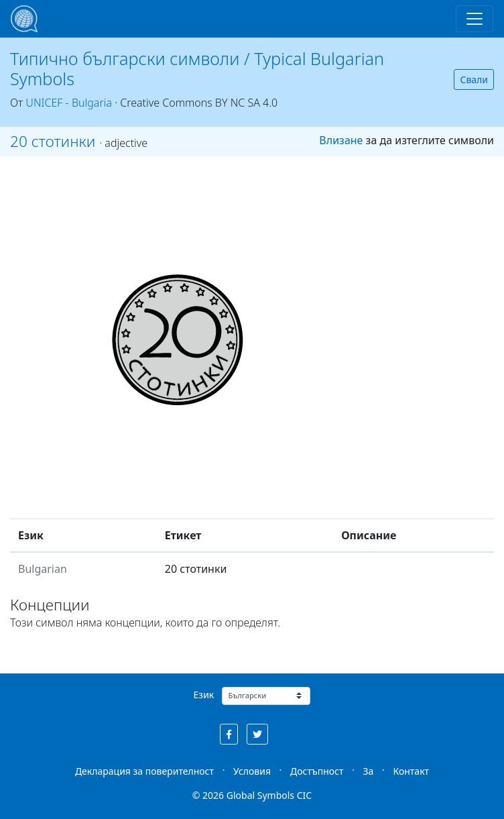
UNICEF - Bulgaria (69, 103)
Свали (474, 79)
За (369, 771)
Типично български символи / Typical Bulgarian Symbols (197, 68)
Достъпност (317, 771)
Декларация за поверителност (144, 771)
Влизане (341, 140)
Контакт (411, 771)
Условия (252, 771)
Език (204, 695)
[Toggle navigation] (475, 19)
